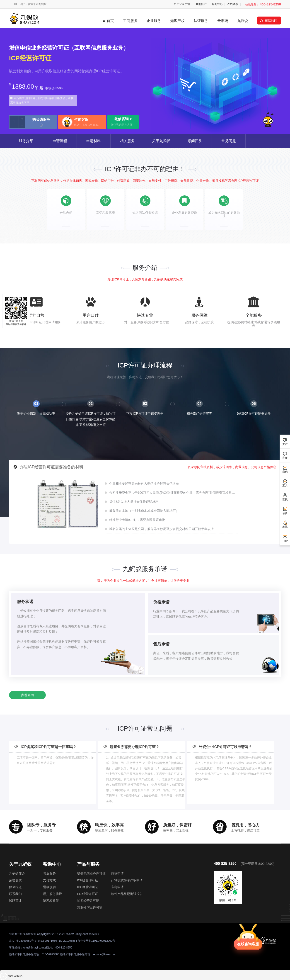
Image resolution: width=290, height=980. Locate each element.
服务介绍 (26, 141)
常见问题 (229, 141)
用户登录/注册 (182, 4)
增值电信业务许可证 (91, 873)
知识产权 (177, 21)
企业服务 (154, 21)
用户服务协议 (53, 894)
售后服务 (49, 873)
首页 (108, 21)
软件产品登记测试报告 (127, 894)
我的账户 (201, 4)
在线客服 (233, 4)
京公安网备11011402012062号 (96, 941)
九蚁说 (243, 21)
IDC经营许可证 (88, 887)
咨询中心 (217, 4)
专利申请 (117, 887)
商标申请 (117, 873)
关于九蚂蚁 (161, 141)
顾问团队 (195, 141)
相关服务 (127, 141)
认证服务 (201, 21)
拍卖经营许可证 (88, 901)
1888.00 (23, 86)
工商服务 (130, 21)
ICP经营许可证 (88, 880)
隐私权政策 (51, 901)
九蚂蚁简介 (17, 873)
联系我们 (15, 894)
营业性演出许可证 (90, 907)
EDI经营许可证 (88, 894)
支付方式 (49, 880)
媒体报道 (15, 887)
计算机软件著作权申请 (127, 880)
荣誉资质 (15, 880)
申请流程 (60, 141)
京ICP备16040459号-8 (23, 941)
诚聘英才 (15, 901)
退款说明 (49, 887)
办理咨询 (27, 695)
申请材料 (94, 141)
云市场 (223, 21)
